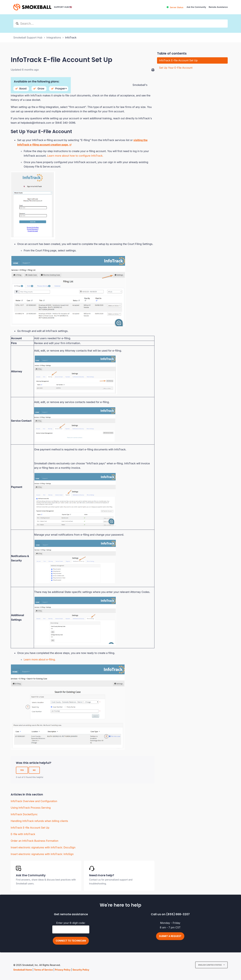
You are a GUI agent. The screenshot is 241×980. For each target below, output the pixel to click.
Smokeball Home (23, 970)
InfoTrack (71, 37)
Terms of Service (43, 970)
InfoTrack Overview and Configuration (34, 801)
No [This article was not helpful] (34, 770)
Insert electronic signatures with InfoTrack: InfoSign (42, 854)
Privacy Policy (63, 970)
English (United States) (210, 965)
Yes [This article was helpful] (22, 770)
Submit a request (170, 936)
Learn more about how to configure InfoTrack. (75, 156)
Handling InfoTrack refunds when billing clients (39, 821)
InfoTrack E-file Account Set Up (30, 828)
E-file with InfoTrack (23, 834)
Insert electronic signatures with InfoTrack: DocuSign (43, 847)
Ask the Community (196, 7)
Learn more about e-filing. (40, 659)
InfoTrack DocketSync (24, 814)
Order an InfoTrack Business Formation (35, 841)
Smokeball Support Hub (28, 37)
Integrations (54, 37)
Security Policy (81, 970)
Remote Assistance (218, 7)
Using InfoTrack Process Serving (31, 808)
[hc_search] (120, 24)
